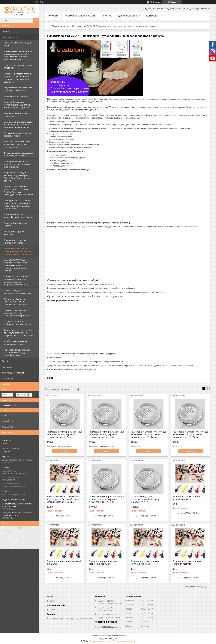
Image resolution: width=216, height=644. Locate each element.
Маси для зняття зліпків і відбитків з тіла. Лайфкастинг (18, 323)
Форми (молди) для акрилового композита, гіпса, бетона (19, 154)
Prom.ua (122, 636)
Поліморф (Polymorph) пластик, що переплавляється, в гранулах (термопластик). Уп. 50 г (65, 434)
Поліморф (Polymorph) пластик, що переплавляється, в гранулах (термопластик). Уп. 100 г (107, 434)
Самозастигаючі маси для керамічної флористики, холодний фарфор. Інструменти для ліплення (16, 281)
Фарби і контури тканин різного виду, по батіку (15, 343)
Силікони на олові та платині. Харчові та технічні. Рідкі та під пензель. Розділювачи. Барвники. (18, 78)
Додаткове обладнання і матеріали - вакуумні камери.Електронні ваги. (16, 302)
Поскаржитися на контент (100, 641)
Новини (5, 31)
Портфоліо (7, 367)
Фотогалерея (8, 379)
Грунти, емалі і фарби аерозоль (14, 233)
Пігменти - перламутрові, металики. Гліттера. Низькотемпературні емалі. (17, 313)
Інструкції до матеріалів (13, 373)
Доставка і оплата (129, 16)
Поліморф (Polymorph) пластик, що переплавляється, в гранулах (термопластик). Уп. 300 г (190, 434)
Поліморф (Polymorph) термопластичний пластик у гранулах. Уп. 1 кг (145, 499)
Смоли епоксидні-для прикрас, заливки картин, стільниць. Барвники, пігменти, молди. (18, 125)
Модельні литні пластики (16, 96)
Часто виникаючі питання (80, 16)
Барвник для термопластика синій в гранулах (64, 562)
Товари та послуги (61, 26)
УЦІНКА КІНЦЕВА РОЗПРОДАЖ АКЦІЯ (18, 44)
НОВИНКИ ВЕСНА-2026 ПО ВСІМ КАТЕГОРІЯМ (18, 67)
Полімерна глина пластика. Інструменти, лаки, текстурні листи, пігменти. (17, 164)
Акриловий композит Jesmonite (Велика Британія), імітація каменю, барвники (17, 105)
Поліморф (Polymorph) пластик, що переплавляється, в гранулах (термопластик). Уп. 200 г (148, 434)
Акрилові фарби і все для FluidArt (16, 224)
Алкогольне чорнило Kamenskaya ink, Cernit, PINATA (18, 216)
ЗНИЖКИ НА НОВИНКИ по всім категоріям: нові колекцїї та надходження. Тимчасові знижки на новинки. (18, 55)
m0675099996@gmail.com (13, 495)
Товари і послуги (10, 37)
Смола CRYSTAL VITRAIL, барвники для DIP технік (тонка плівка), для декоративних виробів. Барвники (15, 265)
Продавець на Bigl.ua (108, 638)
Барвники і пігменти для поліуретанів (15, 115)
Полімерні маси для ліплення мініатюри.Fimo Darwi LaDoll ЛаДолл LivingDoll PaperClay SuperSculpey (17, 205)
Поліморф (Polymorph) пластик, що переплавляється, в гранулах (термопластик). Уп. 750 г (107, 499)
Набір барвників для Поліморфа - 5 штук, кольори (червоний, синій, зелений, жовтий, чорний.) (64, 499)
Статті (5, 361)
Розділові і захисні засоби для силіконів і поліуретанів (18, 89)
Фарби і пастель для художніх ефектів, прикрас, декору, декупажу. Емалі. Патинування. (19, 333)
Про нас (107, 16)
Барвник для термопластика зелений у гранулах (187, 562)
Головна (53, 16)
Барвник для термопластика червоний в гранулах (103, 562)
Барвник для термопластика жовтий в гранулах (145, 562)
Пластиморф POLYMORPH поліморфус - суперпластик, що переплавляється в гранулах (18, 251)
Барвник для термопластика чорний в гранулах (187, 498)
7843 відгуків (156, 2)
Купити (65, 451)
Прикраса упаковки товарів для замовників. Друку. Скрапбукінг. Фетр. (17, 352)
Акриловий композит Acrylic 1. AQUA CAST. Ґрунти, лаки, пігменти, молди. (18, 144)
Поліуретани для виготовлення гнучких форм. (17, 292)
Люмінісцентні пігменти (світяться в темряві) (15, 241)
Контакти (152, 16)
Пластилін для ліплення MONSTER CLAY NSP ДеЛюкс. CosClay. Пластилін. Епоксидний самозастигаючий (18, 191)
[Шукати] (36, 21)
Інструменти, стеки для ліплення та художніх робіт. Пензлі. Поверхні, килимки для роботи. (18, 177)
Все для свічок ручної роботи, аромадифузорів (18, 134)
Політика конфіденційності (124, 641)
